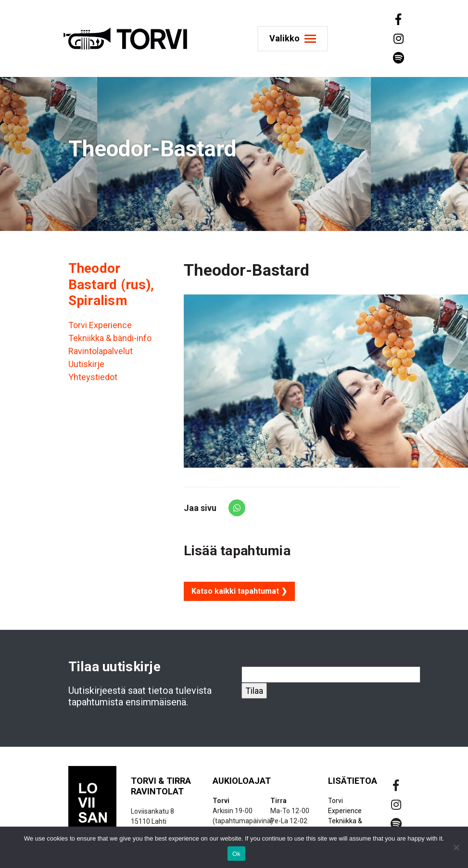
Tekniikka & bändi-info (110, 338)
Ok (236, 854)
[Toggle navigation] (296, 39)
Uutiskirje (86, 364)
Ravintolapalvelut (101, 351)
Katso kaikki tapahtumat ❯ (239, 591)
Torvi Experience (100, 325)
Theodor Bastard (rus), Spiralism (111, 284)
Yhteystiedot (93, 377)
